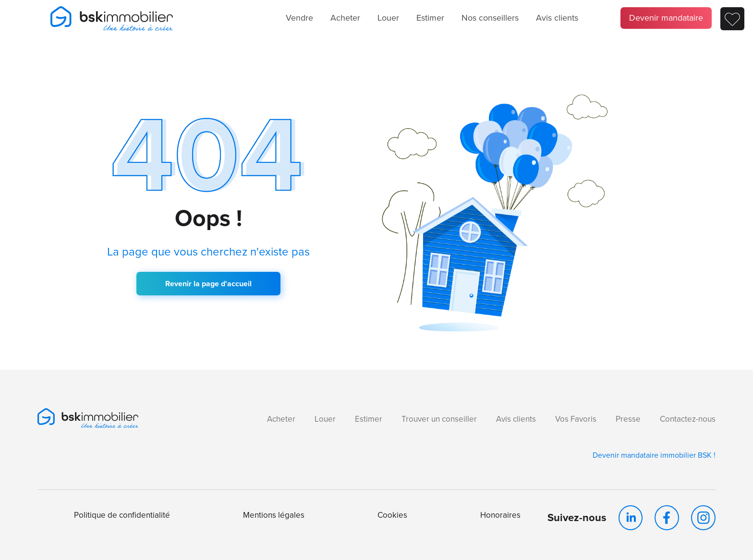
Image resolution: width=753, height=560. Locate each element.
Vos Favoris (576, 419)
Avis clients (557, 18)
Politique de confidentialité (122, 515)
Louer (388, 18)
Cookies (392, 515)
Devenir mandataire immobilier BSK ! (654, 455)
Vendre (299, 18)
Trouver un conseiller (439, 419)
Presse (628, 419)
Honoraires (500, 515)
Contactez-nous (688, 419)
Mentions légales (274, 515)
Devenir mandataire (666, 18)
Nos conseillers (490, 18)
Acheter (345, 18)
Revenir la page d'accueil (208, 284)
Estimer (430, 18)
